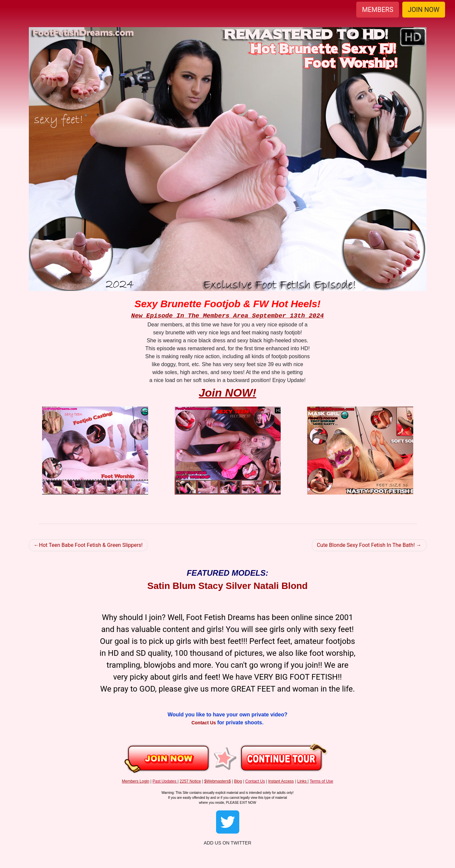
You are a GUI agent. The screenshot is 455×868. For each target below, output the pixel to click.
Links (302, 781)
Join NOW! (228, 393)
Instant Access (281, 781)
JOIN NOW (424, 10)
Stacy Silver (225, 586)
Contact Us (204, 723)
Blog (238, 781)
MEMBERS (377, 10)
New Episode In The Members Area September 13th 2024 (228, 316)
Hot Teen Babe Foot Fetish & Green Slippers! (91, 545)
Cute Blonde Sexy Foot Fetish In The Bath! (366, 545)
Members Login (136, 781)
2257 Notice (190, 781)
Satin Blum (172, 586)
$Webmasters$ (217, 781)
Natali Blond (281, 586)
